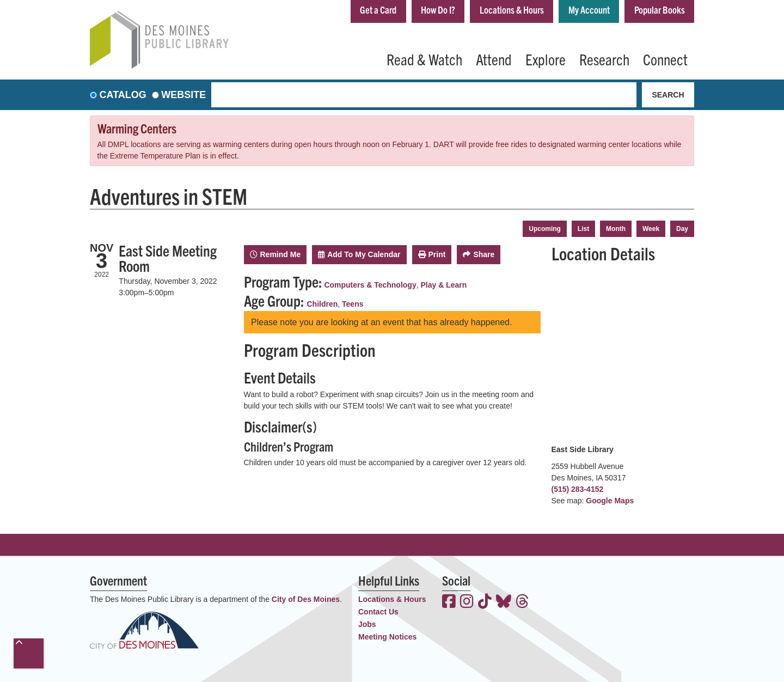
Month (616, 229)
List (583, 229)
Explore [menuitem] (546, 59)
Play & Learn (443, 285)
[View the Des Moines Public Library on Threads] (522, 602)
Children (323, 304)
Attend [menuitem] (494, 59)
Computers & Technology (370, 285)
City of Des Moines (306, 599)
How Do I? (438, 10)
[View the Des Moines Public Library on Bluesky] (504, 602)
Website (183, 95)
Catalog (123, 95)
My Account (589, 10)
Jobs (367, 624)
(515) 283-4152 (578, 489)
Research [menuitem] (604, 59)
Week (651, 229)
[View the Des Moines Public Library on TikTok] (485, 602)
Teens (353, 304)
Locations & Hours (512, 10)
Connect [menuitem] (665, 59)
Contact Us (378, 612)
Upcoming (545, 229)
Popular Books (660, 10)
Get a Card (378, 10)
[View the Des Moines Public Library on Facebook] (449, 602)
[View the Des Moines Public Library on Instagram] (467, 602)
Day (682, 229)
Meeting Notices (387, 637)
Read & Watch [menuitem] (424, 59)
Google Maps (610, 501)
